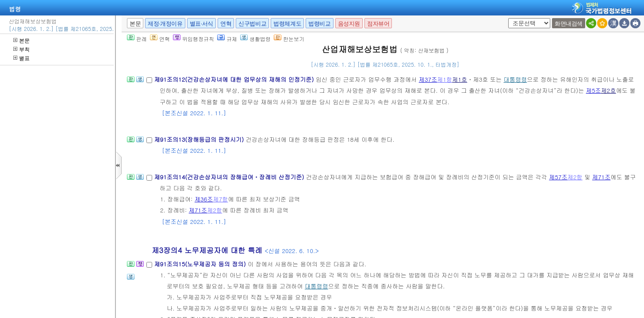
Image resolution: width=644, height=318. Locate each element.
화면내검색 (569, 24)
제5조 (594, 90)
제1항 (445, 79)
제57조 (558, 177)
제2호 (609, 90)
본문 (21, 40)
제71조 (602, 177)
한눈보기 (289, 39)
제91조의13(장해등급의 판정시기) (200, 139)
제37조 (428, 79)
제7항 (220, 199)
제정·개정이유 (165, 24)
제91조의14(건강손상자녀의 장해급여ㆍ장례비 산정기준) (230, 177)
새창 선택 (507, 18)
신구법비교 (252, 24)
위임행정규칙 (194, 39)
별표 (21, 58)
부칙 (21, 49)
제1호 (460, 79)
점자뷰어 (378, 24)
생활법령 (255, 39)
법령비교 (319, 24)
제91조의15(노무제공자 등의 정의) (201, 264)
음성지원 (349, 24)
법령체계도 (287, 24)
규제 (227, 39)
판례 (137, 39)
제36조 (204, 199)
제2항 (575, 177)
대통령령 (516, 79)
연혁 (226, 24)
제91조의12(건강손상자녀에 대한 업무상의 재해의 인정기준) (235, 79)
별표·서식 (201, 24)
